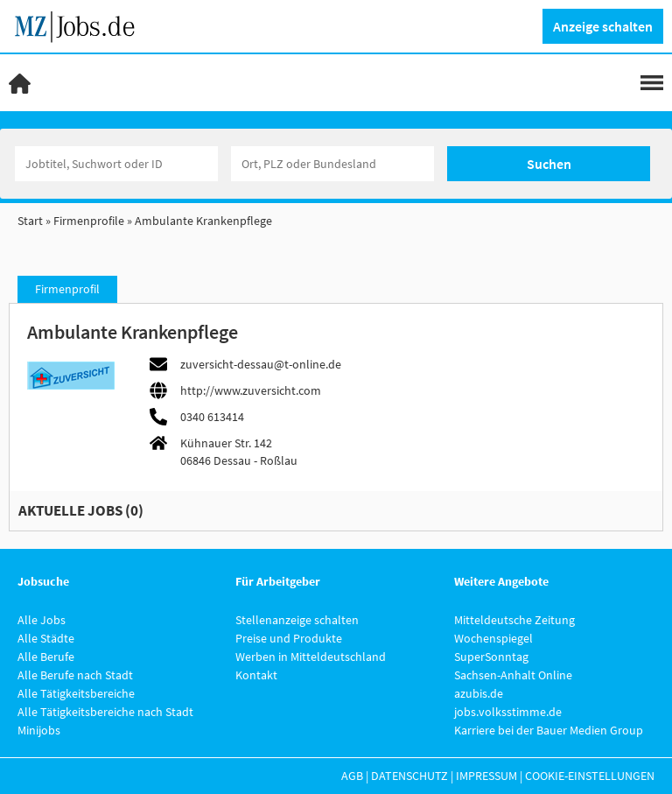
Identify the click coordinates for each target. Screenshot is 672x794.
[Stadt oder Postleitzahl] (332, 164)
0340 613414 (212, 417)
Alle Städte (46, 638)
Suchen (549, 164)
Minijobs (39, 730)
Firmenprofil (67, 289)
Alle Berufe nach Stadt (75, 675)
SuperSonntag (491, 657)
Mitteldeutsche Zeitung (514, 620)
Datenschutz (409, 776)
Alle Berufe (46, 657)
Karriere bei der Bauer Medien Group (549, 730)
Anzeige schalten (603, 26)
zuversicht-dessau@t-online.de (261, 364)
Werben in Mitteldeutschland (311, 657)
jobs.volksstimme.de (508, 712)
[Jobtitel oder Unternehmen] (116, 164)
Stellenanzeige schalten (297, 620)
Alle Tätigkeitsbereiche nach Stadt (105, 712)
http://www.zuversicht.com (251, 390)
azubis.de (479, 693)
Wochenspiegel (493, 638)
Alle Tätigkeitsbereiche (76, 693)
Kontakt (256, 675)
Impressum (486, 776)
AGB (352, 776)
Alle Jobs (42, 620)
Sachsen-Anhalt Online (513, 675)
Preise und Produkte (289, 638)
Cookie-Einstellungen (590, 776)
